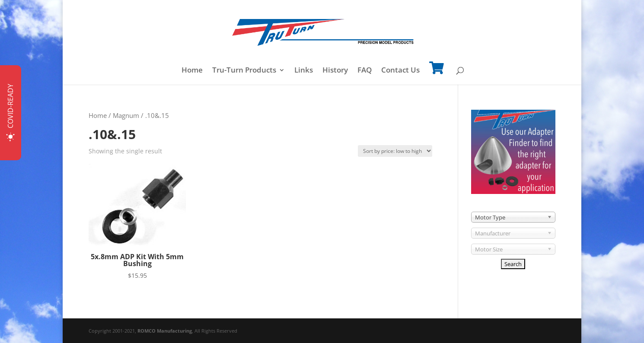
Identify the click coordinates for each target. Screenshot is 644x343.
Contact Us (400, 71)
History (335, 71)
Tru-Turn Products (244, 71)
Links (304, 71)
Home (192, 71)
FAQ (365, 71)
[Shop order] (395, 151)
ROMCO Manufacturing (165, 331)
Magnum (126, 115)
